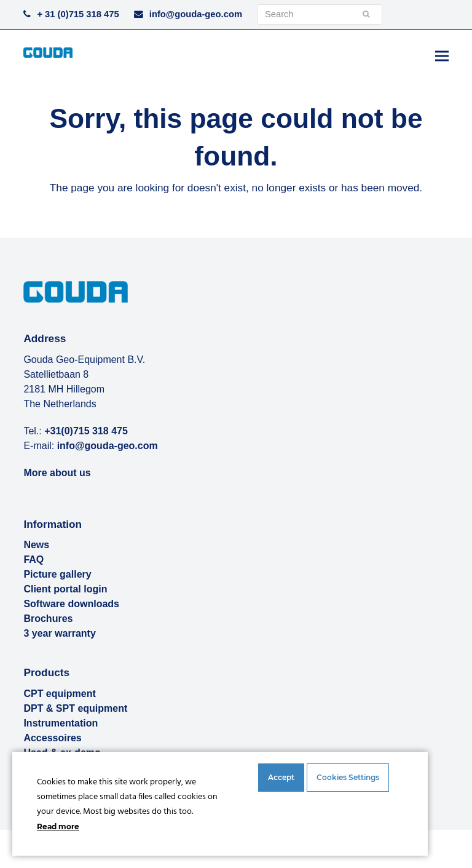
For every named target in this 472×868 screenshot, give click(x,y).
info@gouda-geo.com (196, 14)
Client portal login (65, 589)
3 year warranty (59, 633)
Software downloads (71, 604)
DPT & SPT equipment (75, 708)
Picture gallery (57, 574)
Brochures (48, 619)
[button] (442, 56)
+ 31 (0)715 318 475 (78, 14)
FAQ (33, 559)
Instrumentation (61, 723)
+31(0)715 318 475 (86, 431)
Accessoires (52, 738)
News (36, 545)
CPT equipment (59, 694)
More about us (57, 473)
